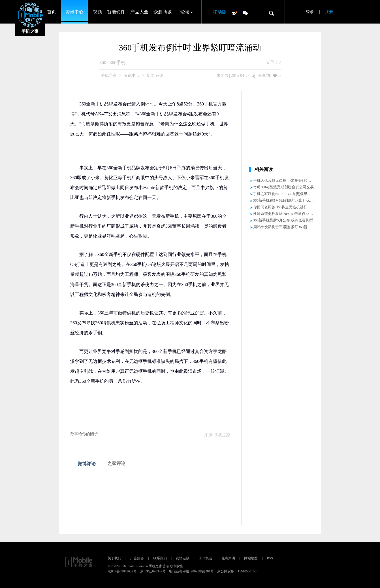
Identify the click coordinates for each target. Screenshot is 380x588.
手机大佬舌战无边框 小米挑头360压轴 (284, 180)
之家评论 (116, 463)
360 (103, 63)
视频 (97, 12)
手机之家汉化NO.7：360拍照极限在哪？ (286, 194)
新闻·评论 (155, 76)
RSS (270, 558)
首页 (52, 12)
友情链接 (183, 558)
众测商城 (163, 12)
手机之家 (109, 76)
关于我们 (114, 558)
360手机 (118, 63)
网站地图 (251, 558)
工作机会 (206, 558)
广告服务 (137, 558)
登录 (310, 12)
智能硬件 (116, 12)
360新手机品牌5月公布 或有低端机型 (283, 220)
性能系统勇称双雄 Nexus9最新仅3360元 (285, 214)
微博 (234, 12)
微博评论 (87, 464)
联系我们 (160, 558)
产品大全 (139, 12)
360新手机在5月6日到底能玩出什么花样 (285, 200)
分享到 (264, 76)
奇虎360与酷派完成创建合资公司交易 (284, 187)
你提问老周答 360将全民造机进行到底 (284, 207)
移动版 (220, 12)
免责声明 (228, 558)
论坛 (185, 12)
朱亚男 (222, 76)
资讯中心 (74, 12)
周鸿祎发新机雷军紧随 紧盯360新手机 (284, 227)
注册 (329, 12)
